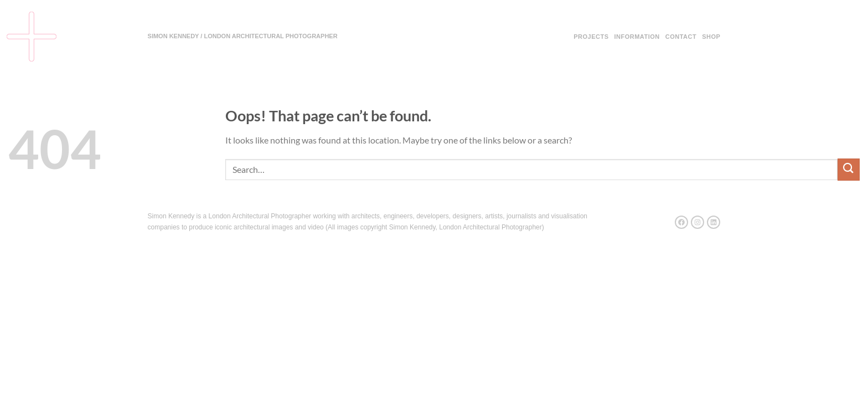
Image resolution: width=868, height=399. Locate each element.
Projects (591, 37)
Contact (681, 37)
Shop (711, 37)
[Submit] (849, 169)
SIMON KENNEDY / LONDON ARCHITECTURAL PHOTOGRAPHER (243, 36)
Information (637, 37)
